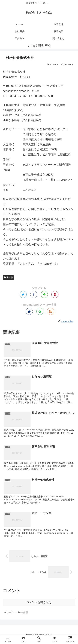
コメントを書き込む (39, 602)
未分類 (8, 277)
